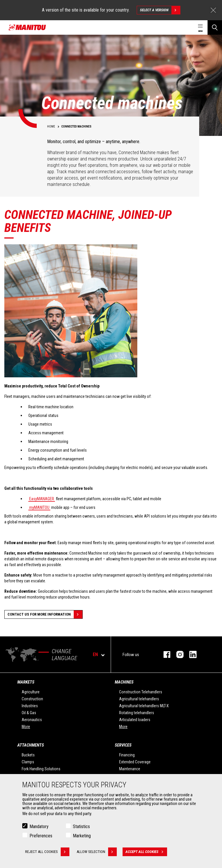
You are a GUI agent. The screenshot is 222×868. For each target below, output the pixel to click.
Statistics (81, 827)
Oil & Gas (29, 713)
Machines (124, 682)
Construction (32, 699)
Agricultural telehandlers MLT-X (144, 706)
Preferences (41, 837)
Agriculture (31, 692)
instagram (177, 654)
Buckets (28, 755)
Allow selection (97, 853)
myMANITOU (39, 507)
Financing (127, 755)
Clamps (28, 762)
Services (123, 745)
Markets (26, 682)
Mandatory (39, 827)
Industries (30, 706)
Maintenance (130, 769)
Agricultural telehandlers (139, 699)
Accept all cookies (146, 853)
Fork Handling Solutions (41, 769)
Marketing (82, 837)
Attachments (31, 745)
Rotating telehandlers (137, 713)
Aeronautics (32, 720)
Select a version (160, 10)
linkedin (190, 654)
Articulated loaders (135, 720)
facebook (164, 654)
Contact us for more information (45, 614)
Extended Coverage (135, 762)
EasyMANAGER (42, 499)
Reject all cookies (47, 853)
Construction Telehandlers (141, 692)
